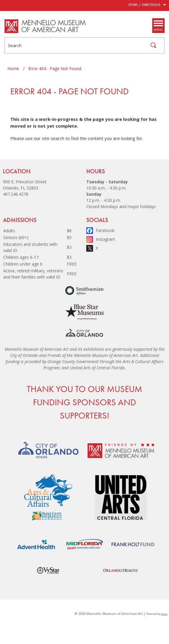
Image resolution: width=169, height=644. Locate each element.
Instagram (105, 239)
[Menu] (158, 26)
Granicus (164, 614)
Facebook (105, 230)
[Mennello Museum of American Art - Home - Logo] (45, 26)
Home (13, 69)
